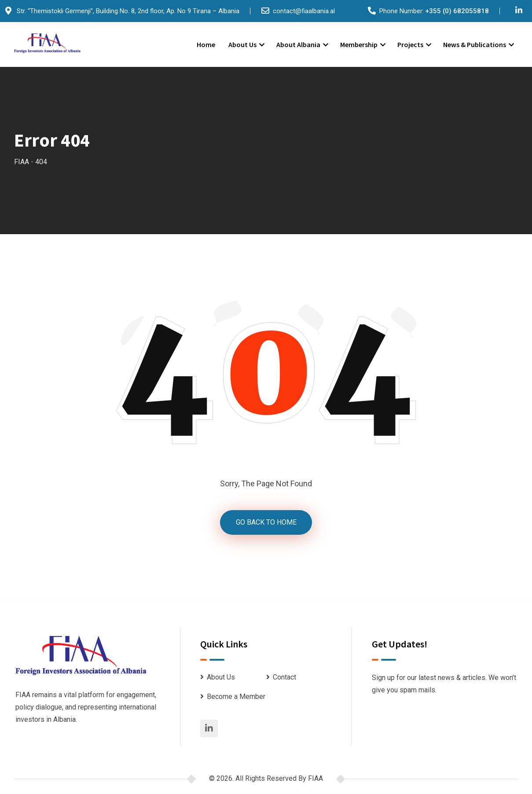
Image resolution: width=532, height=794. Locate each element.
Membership (359, 44)
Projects (410, 44)
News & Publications (475, 44)
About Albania (298, 44)
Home (206, 44)
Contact (284, 678)
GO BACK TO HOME (266, 523)
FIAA (316, 779)
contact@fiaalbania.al (304, 11)
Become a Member (236, 697)
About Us (242, 44)
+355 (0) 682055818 (457, 11)
